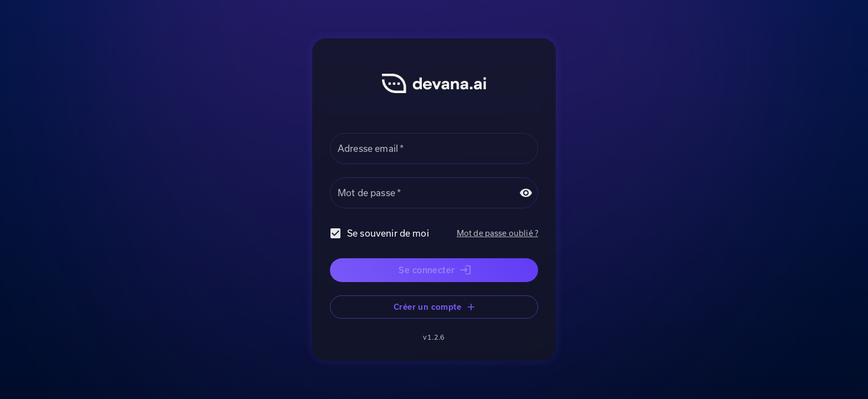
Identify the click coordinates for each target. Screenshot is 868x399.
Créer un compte (434, 307)
